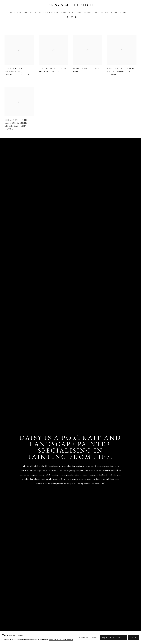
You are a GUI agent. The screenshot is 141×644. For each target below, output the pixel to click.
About (105, 13)
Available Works (49, 13)
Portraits (30, 13)
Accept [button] (133, 637)
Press (114, 13)
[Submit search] (68, 17)
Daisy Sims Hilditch (70, 5)
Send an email (76, 17)
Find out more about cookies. (61, 639)
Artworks (15, 13)
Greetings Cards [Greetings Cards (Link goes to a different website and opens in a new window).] (71, 13)
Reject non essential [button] (113, 637)
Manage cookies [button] (89, 637)
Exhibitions (91, 13)
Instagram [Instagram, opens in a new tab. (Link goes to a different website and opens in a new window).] (72, 17)
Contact (126, 13)
